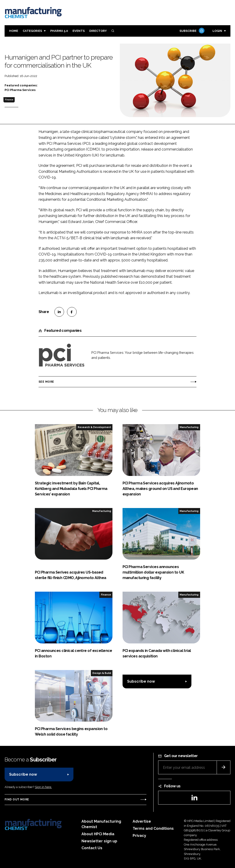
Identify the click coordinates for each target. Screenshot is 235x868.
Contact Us (92, 848)
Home (14, 31)
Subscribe (191, 31)
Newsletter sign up (99, 841)
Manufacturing (189, 427)
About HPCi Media (98, 834)
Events (79, 31)
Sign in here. (43, 787)
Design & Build (102, 673)
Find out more (17, 799)
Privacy (139, 836)
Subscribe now (141, 681)
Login (217, 31)
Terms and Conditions (153, 828)
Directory (98, 31)
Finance (9, 100)
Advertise (142, 821)
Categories (32, 31)
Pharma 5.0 (59, 31)
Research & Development (94, 427)
